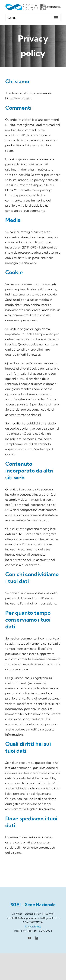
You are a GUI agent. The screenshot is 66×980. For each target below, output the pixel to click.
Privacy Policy (33, 927)
